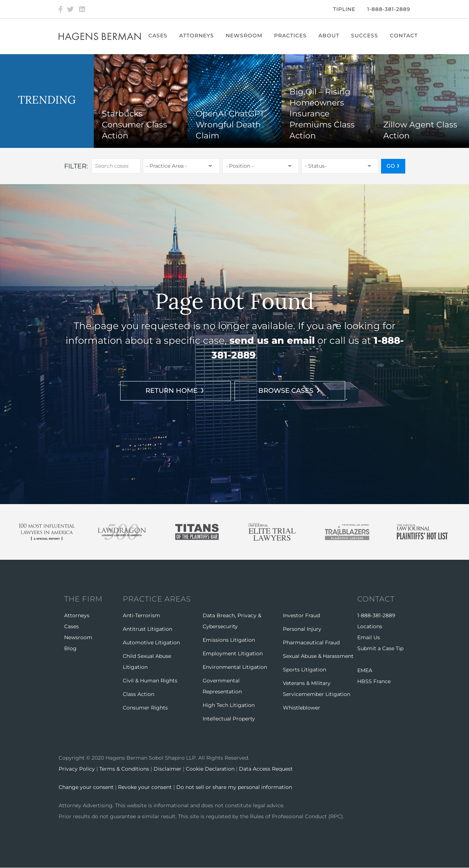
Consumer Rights (145, 708)
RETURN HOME (171, 391)
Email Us (369, 637)
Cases (158, 36)
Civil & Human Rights (150, 681)
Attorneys (197, 36)
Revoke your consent (145, 787)
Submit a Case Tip (380, 648)
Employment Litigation (233, 653)
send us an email (272, 340)
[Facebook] (60, 9)
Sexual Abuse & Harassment (318, 656)
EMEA (365, 670)
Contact (404, 36)
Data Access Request (266, 769)
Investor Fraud (301, 615)
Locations (370, 626)
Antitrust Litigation (147, 629)
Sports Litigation (304, 670)
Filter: (76, 166)
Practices (290, 36)
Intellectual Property (229, 719)
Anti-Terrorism (141, 615)
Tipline (344, 9)
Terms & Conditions (124, 769)
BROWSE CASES (286, 391)
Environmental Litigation (235, 667)
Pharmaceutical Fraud (311, 642)
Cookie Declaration (210, 769)
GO (391, 166)
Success (365, 36)
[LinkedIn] (82, 9)
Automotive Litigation (151, 642)
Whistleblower (302, 708)
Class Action (139, 694)
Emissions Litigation (229, 640)
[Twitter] (70, 9)
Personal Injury (302, 629)
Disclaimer (167, 769)
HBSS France (374, 681)
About (329, 36)
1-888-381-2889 (389, 9)
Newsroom (244, 36)
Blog (70, 648)
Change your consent (86, 787)
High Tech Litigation (229, 705)
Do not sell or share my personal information (234, 787)
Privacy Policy (77, 769)
